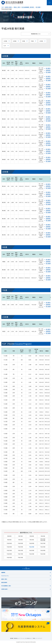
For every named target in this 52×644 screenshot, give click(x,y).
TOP (2, 7)
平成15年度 (43, 554)
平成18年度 (9, 554)
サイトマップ (40, 639)
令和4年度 (9, 540)
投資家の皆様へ (9, 7)
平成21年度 (20, 551)
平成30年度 (9, 544)
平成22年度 (9, 551)
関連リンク (35, 639)
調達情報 (12, 639)
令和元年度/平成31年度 (43, 540)
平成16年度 (32, 554)
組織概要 (3, 573)
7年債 (32, 41)
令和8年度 (9, 537)
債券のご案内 (17, 7)
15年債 (41, 41)
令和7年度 (20, 537)
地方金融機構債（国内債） (28, 7)
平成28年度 (32, 544)
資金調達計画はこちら (38, 34)
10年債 (5, 41)
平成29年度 (20, 544)
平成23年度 (43, 547)
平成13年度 (20, 558)
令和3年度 (20, 540)
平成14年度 (9, 558)
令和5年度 (43, 537)
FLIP (5, 46)
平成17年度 (20, 554)
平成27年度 (43, 544)
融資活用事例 (4, 583)
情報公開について (17, 639)
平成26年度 (9, 547)
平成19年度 (43, 551)
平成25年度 (20, 547)
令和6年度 (32, 537)
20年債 (14, 41)
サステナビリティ (5, 576)
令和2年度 (32, 540)
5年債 (23, 41)
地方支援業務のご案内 (6, 586)
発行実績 (38, 7)
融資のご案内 (4, 580)
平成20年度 (32, 551)
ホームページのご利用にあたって (27, 639)
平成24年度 (32, 547)
